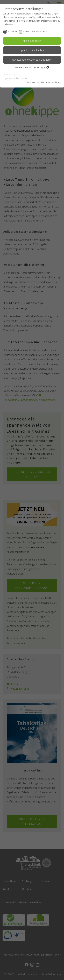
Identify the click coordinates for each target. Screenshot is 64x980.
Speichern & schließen (32, 50)
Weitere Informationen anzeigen (32, 67)
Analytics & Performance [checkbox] (35, 31)
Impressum (33, 82)
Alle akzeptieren (32, 41)
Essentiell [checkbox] (12, 31)
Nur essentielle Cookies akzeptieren (32, 60)
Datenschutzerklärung (50, 82)
